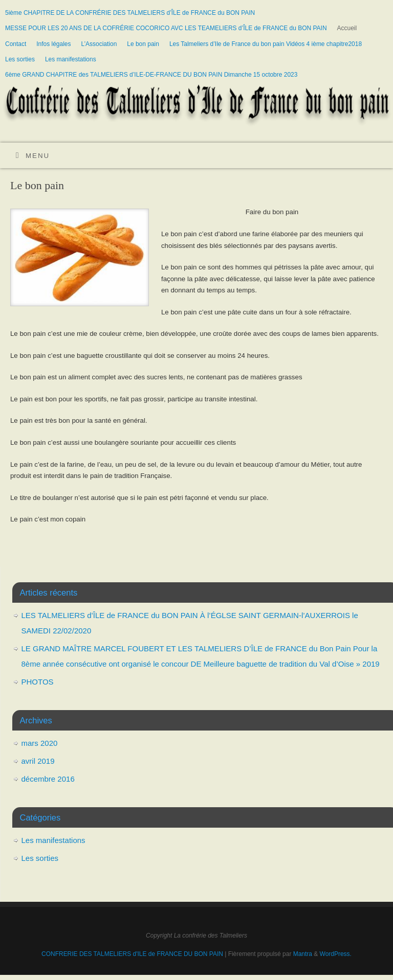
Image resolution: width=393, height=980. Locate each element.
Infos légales (53, 44)
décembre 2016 (48, 779)
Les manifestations (71, 59)
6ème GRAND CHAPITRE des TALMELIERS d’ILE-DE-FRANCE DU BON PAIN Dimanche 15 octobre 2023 (151, 75)
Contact (16, 44)
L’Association (99, 44)
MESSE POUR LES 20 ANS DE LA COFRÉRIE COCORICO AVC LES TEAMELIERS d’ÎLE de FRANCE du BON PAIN (166, 28)
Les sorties (20, 59)
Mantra (303, 954)
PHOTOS (38, 682)
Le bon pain (143, 44)
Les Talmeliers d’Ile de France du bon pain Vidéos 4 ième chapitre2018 (266, 44)
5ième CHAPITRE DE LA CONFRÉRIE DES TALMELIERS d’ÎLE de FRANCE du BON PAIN (130, 13)
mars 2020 (40, 743)
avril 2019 (38, 761)
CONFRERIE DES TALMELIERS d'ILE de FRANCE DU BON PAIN (133, 954)
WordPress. (336, 954)
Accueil (347, 28)
